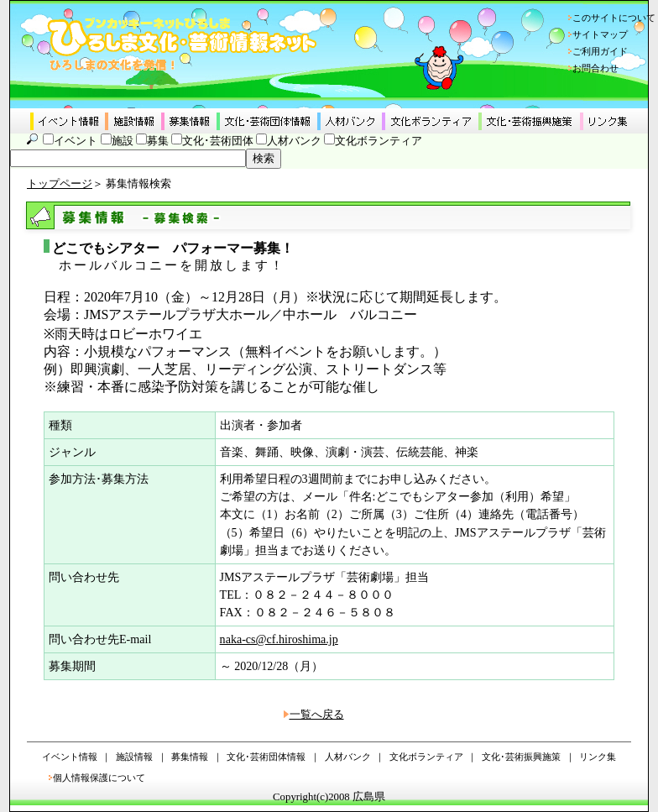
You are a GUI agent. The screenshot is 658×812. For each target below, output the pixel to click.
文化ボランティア (379, 141)
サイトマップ (600, 34)
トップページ (60, 184)
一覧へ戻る (317, 715)
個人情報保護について (99, 778)
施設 (123, 141)
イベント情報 (70, 757)
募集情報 (190, 757)
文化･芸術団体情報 (266, 757)
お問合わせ (595, 68)
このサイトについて (614, 18)
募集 (158, 141)
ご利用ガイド (600, 51)
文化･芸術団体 (218, 141)
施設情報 (134, 757)
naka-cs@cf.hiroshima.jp (279, 639)
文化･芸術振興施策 (521, 757)
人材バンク (294, 141)
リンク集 (598, 757)
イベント (76, 141)
